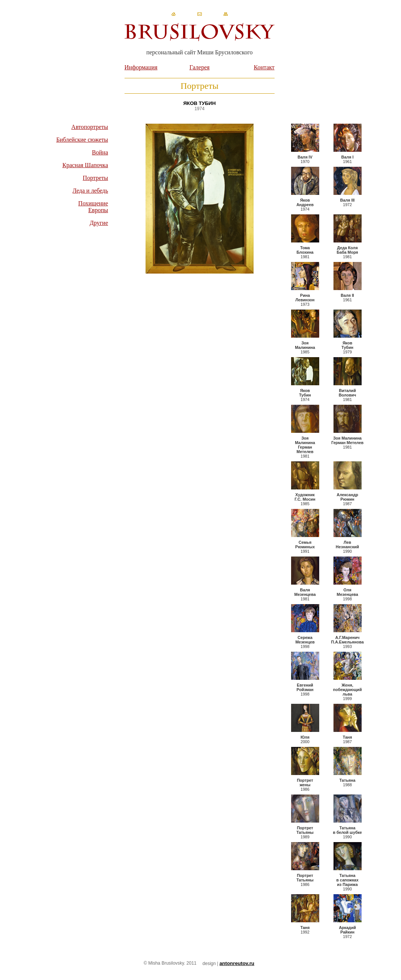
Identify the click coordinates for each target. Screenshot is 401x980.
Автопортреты (90, 127)
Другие (99, 223)
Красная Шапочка (85, 165)
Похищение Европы (93, 207)
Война (100, 152)
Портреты (95, 178)
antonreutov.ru (237, 963)
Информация (141, 67)
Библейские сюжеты (82, 140)
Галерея (200, 67)
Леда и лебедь (90, 191)
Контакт (264, 67)
